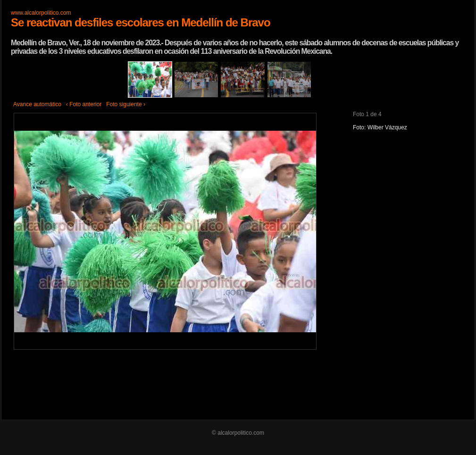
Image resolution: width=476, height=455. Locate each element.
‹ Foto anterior (84, 104)
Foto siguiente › (126, 104)
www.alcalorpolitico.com (41, 13)
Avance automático (37, 104)
